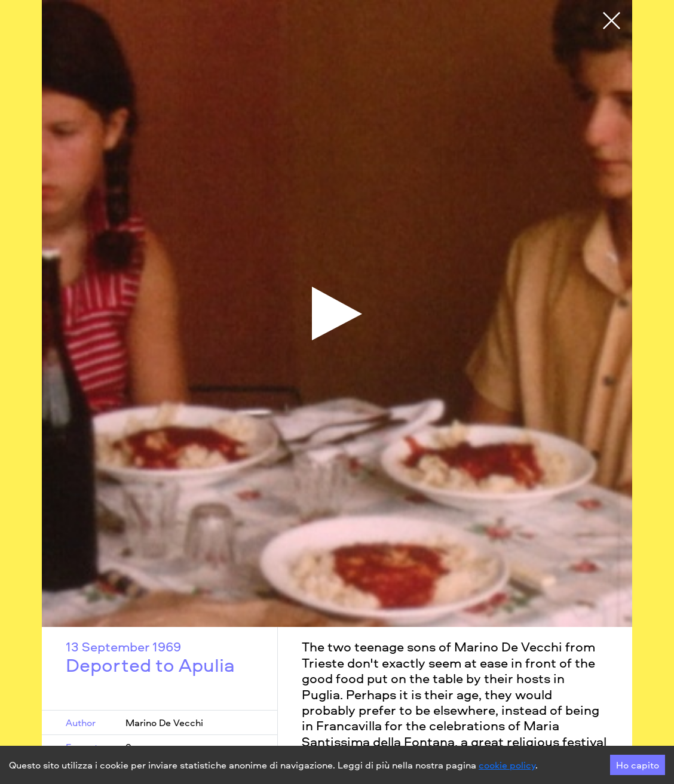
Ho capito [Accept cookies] (638, 765)
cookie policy (507, 765)
